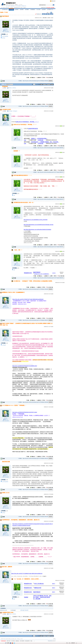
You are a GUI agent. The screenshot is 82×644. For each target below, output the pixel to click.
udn (2, 8)
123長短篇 (40, 140)
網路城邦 (54, 1)
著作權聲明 (22, 641)
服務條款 (17, 641)
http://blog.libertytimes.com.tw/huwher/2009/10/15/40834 (37, 229)
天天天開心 (21, 5)
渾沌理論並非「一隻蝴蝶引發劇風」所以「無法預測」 (45, 142)
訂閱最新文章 (24, 6)
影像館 (27, 10)
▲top (54, 639)
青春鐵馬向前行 (11, 3)
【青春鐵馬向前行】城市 (18, 8)
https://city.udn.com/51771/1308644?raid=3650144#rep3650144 (27, 573)
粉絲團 (8, 643)
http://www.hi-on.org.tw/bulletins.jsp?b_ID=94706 (36, 220)
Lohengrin (6, 29)
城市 (4, 8)
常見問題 (13, 641)
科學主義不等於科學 (24, 610)
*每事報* (26, 597)
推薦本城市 (13, 6)
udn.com (54, 641)
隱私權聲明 (27, 641)
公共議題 (11, 8)
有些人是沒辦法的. (39, 584)
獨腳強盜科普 (38, 588)
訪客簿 (44, 10)
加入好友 (7, 32)
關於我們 (9, 641)
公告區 (38, 10)
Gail (25, 140)
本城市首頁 (5, 10)
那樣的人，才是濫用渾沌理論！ (39, 139)
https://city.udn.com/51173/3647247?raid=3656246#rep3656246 (28, 299)
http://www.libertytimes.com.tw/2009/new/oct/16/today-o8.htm (39, 225)
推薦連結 (33, 10)
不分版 (6, 12)
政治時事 (25, 576)
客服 (31, 641)
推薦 (52, 18)
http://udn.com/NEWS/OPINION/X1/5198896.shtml (25, 366)
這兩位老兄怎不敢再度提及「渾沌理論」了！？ (27, 122)
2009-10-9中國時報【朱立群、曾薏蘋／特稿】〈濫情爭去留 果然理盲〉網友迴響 (42, 597)
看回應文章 (38, 14)
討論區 (11, 10)
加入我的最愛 (18, 6)
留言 (3, 32)
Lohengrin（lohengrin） (13, 111)
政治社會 (7, 8)
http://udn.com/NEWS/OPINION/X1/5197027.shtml (25, 412)
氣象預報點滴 (37, 272)
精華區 (17, 10)
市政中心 (50, 10)
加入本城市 (8, 6)
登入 (67, 643)
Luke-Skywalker (5, 36)
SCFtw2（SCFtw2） (13, 88)
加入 (70, 643)
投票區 (22, 10)
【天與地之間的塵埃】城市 (35, 576)
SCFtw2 (4, 38)
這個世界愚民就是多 (33, 129)
